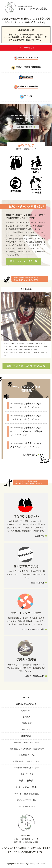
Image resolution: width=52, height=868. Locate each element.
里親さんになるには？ (26, 704)
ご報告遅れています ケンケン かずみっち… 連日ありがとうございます (26, 431)
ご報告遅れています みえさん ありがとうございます (26, 445)
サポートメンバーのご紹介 (34, 629)
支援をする (41, 536)
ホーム (26, 697)
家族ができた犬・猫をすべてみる (26, 366)
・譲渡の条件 (26, 711)
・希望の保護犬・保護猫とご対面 (26, 761)
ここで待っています (26, 127)
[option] (26, 323)
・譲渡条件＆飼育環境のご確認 (26, 743)
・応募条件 (26, 717)
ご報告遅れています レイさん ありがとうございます (26, 417)
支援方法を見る (39, 583)
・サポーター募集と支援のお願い (26, 794)
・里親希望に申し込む (26, 755)
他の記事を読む (32, 455)
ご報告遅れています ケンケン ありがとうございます (26, 405)
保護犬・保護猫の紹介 (36, 676)
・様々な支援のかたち (26, 806)
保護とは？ (16, 163)
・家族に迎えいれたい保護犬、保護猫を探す (26, 749)
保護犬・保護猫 (26, 780)
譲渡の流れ (16, 184)
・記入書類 (26, 730)
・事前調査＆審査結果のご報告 (26, 768)
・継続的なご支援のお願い (26, 800)
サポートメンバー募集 (36, 185)
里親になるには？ (36, 164)
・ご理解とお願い (26, 723)
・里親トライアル (26, 774)
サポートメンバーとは (23, 261)
